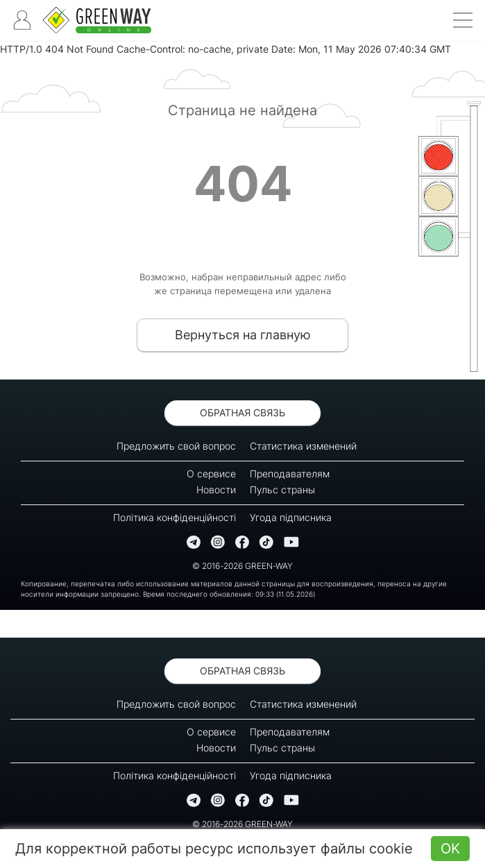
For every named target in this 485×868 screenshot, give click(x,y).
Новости (216, 490)
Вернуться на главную (243, 335)
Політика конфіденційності (175, 517)
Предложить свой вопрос (176, 446)
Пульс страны (282, 490)
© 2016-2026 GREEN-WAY (242, 566)
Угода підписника (291, 517)
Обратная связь (242, 412)
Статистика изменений (303, 446)
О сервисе (211, 474)
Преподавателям (290, 474)
